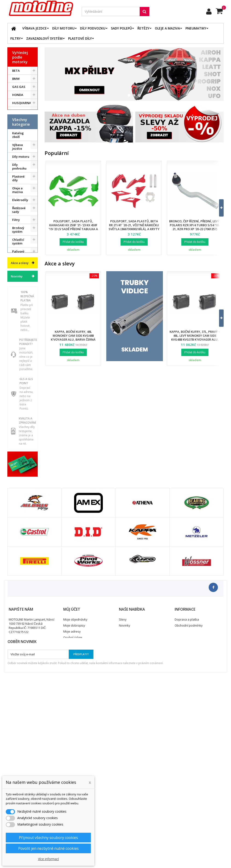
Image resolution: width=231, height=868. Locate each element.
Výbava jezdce (35, 28)
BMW (16, 79)
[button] (218, 208)
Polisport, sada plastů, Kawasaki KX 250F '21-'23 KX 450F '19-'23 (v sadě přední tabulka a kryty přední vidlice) (73, 227)
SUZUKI (18, 127)
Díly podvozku (93, 28)
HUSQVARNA (22, 103)
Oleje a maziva (167, 28)
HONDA (18, 95)
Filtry (16, 38)
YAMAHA (19, 135)
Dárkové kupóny (18, 374)
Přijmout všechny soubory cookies (48, 838)
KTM (16, 119)
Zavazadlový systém (44, 38)
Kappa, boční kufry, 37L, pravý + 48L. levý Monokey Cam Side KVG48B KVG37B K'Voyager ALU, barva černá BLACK (195, 337)
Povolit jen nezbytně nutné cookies (48, 848)
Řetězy (143, 28)
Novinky (17, 423)
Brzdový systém (18, 268)
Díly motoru (63, 28)
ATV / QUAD (21, 143)
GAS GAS (19, 87)
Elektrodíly (20, 238)
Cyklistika (19, 364)
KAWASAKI (20, 111)
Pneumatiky (196, 28)
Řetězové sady (19, 248)
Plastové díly (80, 38)
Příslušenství (21, 348)
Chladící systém (18, 279)
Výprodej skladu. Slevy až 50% (19, 389)
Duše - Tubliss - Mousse (18, 336)
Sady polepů (121, 28)
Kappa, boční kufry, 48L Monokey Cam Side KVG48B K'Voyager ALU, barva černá (73, 336)
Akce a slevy (20, 410)
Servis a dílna (18, 323)
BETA (16, 71)
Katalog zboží (18, 173)
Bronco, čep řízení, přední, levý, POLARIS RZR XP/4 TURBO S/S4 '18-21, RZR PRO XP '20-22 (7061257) (195, 225)
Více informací (48, 859)
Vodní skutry (21, 356)
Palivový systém (18, 291)
